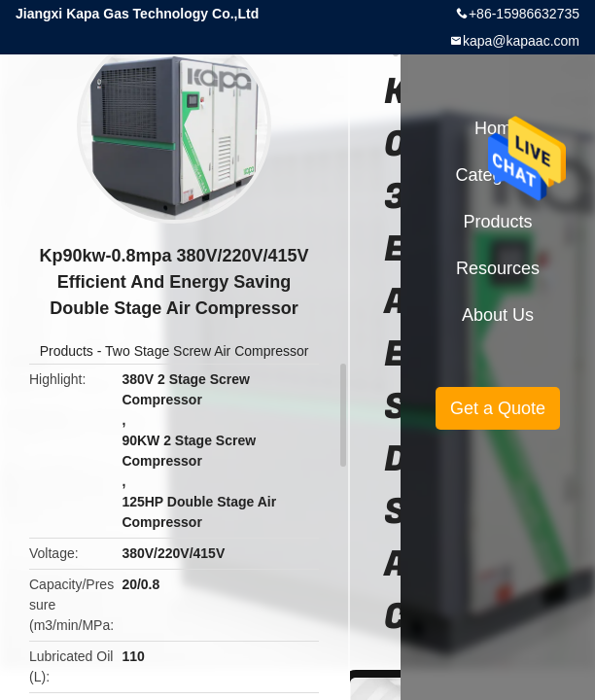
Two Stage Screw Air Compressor (207, 351)
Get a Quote (498, 408)
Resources (498, 268)
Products (67, 351)
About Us (498, 315)
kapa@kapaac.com (521, 41)
